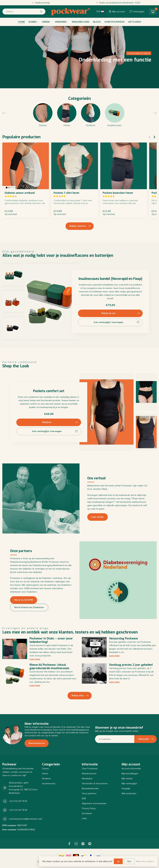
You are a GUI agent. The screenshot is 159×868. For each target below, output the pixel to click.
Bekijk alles (80, 696)
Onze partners (89, 793)
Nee (129, 861)
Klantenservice (37, 743)
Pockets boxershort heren (118, 193)
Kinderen (61, 22)
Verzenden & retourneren (95, 783)
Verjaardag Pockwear (124, 638)
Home (22, 22)
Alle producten (129, 793)
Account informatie (131, 768)
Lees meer (35, 659)
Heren (46, 22)
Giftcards (135, 22)
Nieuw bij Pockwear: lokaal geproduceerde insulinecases (49, 666)
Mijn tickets (127, 778)
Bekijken (60, 422)
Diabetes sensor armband (20, 193)
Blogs (97, 22)
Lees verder (98, 517)
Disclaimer (87, 813)
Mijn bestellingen (130, 773)
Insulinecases (81, 22)
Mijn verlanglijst (129, 783)
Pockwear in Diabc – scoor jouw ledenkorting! (51, 640)
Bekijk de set (121, 313)
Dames (33, 22)
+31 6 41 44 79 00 (18, 801)
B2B (84, 798)
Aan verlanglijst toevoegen (117, 322)
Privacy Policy (89, 808)
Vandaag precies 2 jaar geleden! (131, 665)
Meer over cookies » (145, 861)
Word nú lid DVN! (24, 600)
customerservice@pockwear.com (25, 819)
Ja (118, 861)
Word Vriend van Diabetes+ (29, 607)
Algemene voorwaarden (94, 803)
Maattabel (87, 778)
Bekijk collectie (80, 226)
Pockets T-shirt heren (66, 193)
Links (84, 818)
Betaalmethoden (90, 788)
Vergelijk (126, 788)
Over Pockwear (114, 22)
